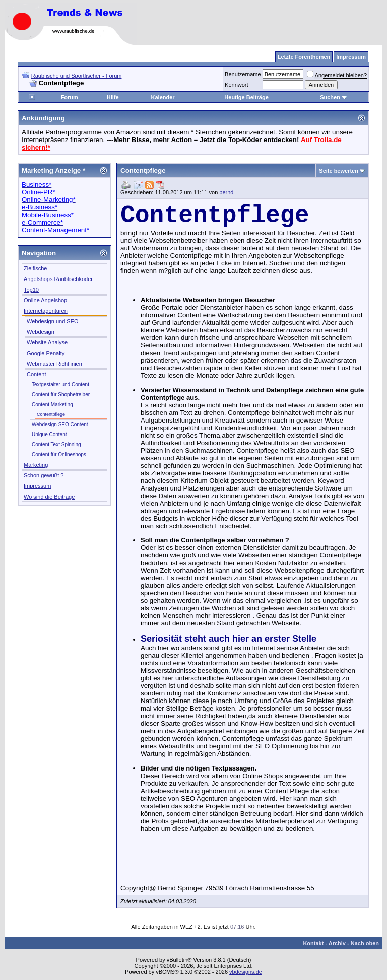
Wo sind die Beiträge (49, 497)
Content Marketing (52, 405)
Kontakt (313, 943)
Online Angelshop (45, 300)
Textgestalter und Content (60, 384)
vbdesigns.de (246, 972)
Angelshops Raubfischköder (58, 279)
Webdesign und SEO (53, 321)
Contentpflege (51, 414)
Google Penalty (46, 353)
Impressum (37, 486)
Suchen (334, 97)
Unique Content (49, 434)
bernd (226, 192)
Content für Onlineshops (59, 454)
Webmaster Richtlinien (54, 364)
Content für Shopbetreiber (61, 395)
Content (37, 374)
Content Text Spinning (56, 444)
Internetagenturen (46, 311)
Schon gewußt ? (44, 475)
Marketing (36, 465)
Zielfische (35, 268)
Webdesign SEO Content (60, 424)
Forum (70, 97)
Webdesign (41, 332)
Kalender (163, 97)
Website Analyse (47, 342)
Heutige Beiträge (246, 97)
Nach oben (365, 943)
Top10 (31, 290)
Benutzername (243, 74)
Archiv (337, 943)
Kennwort (236, 85)
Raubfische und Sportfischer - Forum (77, 76)
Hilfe (113, 97)
